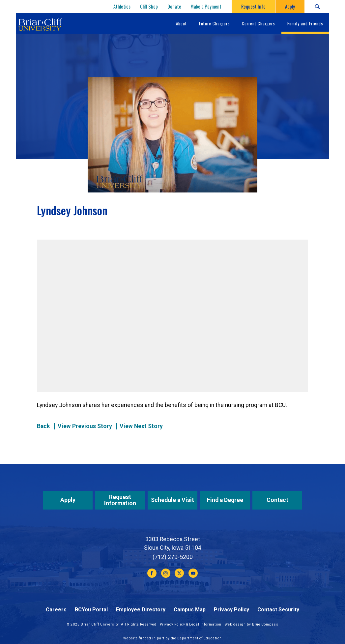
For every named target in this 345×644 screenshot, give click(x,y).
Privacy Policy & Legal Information (191, 624)
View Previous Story (85, 426)
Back (43, 426)
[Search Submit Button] (317, 7)
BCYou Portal (91, 610)
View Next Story (141, 426)
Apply (68, 500)
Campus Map (190, 610)
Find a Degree (225, 500)
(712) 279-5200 (173, 557)
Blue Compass (265, 624)
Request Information (120, 500)
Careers (56, 610)
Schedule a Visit (172, 500)
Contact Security (278, 610)
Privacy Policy (231, 610)
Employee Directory (141, 610)
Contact (277, 500)
